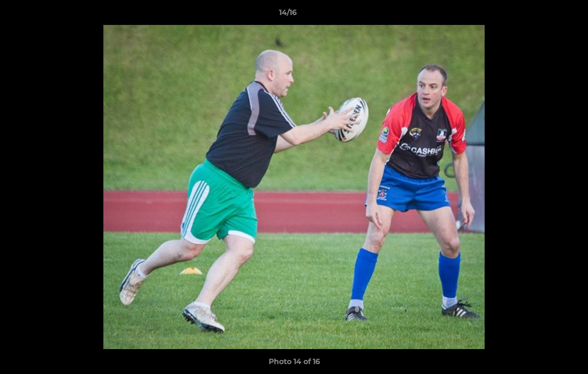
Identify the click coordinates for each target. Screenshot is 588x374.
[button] (544, 15)
